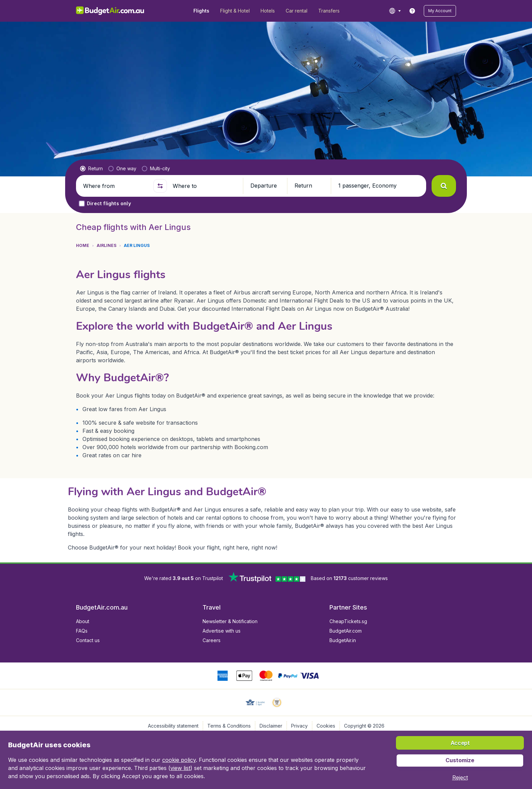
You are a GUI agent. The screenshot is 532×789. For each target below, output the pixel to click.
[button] (440, 11)
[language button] (395, 11)
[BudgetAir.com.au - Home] (110, 11)
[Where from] (115, 186)
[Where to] (205, 186)
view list (180, 768)
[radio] (91, 169)
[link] (412, 11)
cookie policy (179, 760)
